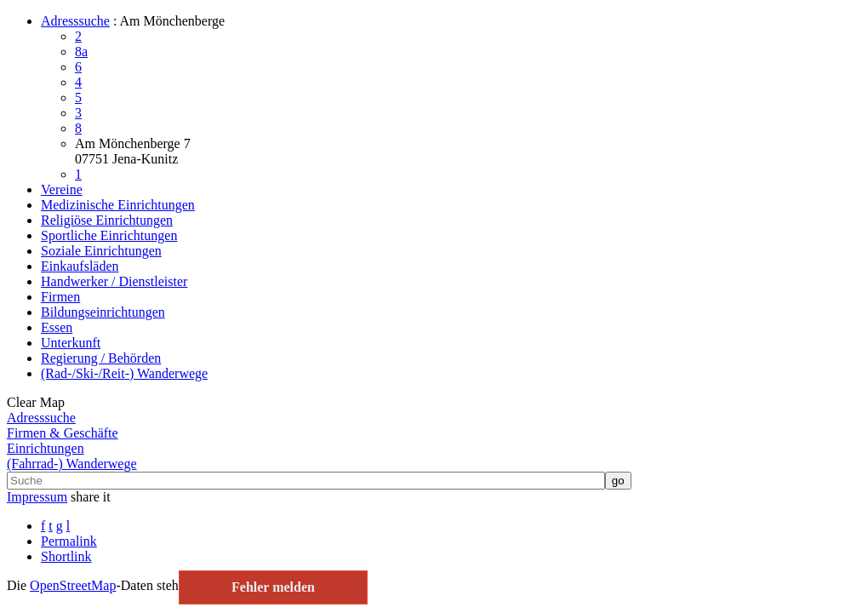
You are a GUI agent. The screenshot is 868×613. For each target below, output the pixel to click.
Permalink (69, 541)
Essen (57, 327)
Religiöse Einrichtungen (107, 220)
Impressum (37, 497)
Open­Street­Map (73, 585)
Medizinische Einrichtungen (118, 205)
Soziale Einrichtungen (101, 251)
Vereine (62, 189)
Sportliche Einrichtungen (109, 235)
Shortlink (66, 556)
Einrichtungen (46, 448)
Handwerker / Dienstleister (114, 281)
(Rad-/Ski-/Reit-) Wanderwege (124, 373)
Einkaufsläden (80, 266)
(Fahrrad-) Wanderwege (72, 464)
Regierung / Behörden (101, 358)
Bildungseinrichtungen (103, 312)
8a (81, 52)
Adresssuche (75, 21)
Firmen (60, 297)
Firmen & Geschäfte (63, 433)
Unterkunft (71, 343)
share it (91, 497)
